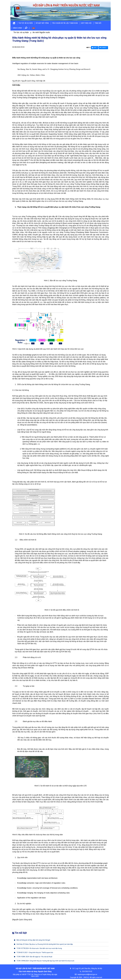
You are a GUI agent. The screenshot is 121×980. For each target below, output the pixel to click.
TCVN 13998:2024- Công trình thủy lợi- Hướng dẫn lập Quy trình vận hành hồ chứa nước (44, 961)
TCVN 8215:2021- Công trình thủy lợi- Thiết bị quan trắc (34, 952)
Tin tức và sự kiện (25, 23)
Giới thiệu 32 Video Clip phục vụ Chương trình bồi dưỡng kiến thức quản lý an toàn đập (43, 944)
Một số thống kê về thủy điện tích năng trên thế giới (32, 940)
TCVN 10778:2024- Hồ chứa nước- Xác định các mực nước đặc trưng (38, 948)
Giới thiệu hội (86, 23)
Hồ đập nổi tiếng (42, 23)
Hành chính (17, 28)
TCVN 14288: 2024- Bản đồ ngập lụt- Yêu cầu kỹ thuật (33, 957)
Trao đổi (98, 23)
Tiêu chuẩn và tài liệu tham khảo (65, 23)
